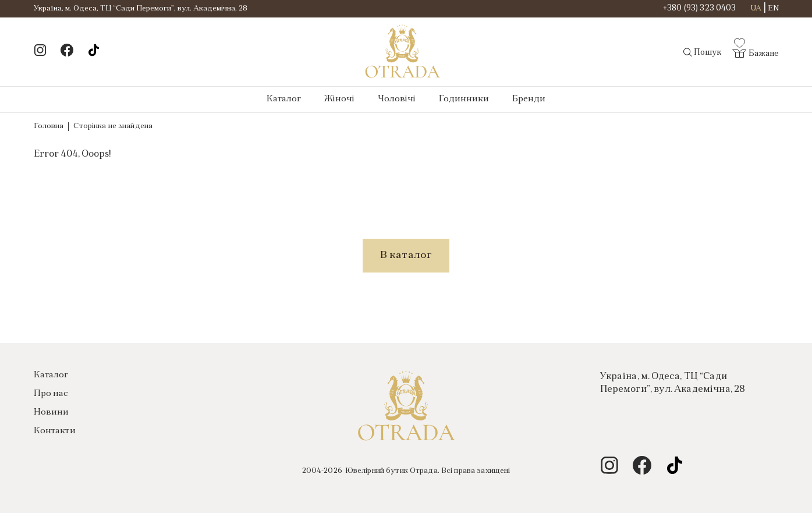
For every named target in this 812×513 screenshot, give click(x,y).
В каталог (406, 255)
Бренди (529, 99)
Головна (49, 126)
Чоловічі (397, 99)
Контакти (55, 431)
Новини (52, 413)
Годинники (464, 99)
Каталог (284, 99)
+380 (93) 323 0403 (700, 9)
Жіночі (339, 99)
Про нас (51, 394)
